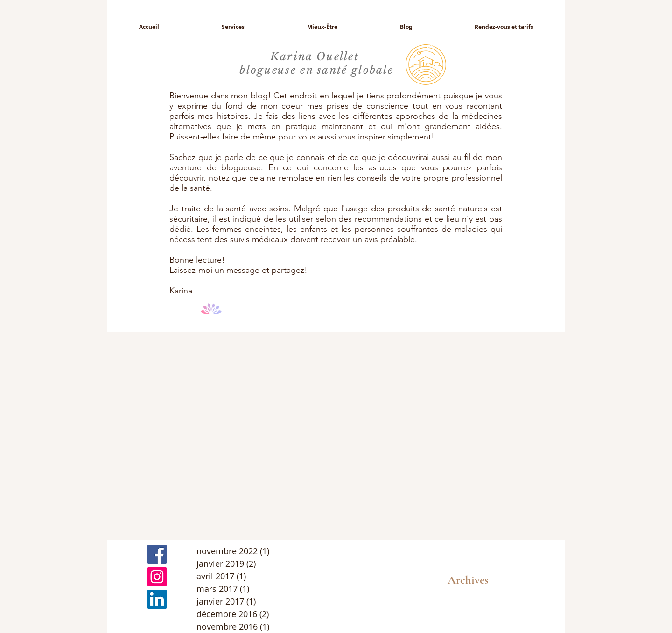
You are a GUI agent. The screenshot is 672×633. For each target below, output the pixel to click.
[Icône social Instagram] (157, 577)
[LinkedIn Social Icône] (157, 599)
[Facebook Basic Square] (157, 554)
